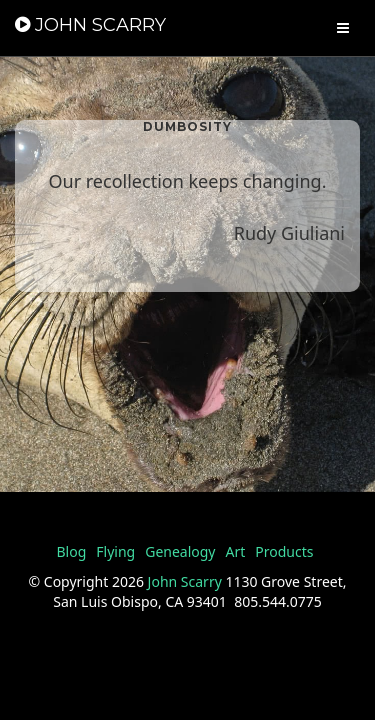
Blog (71, 551)
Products (284, 551)
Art (236, 551)
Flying (115, 551)
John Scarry (185, 581)
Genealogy (180, 551)
